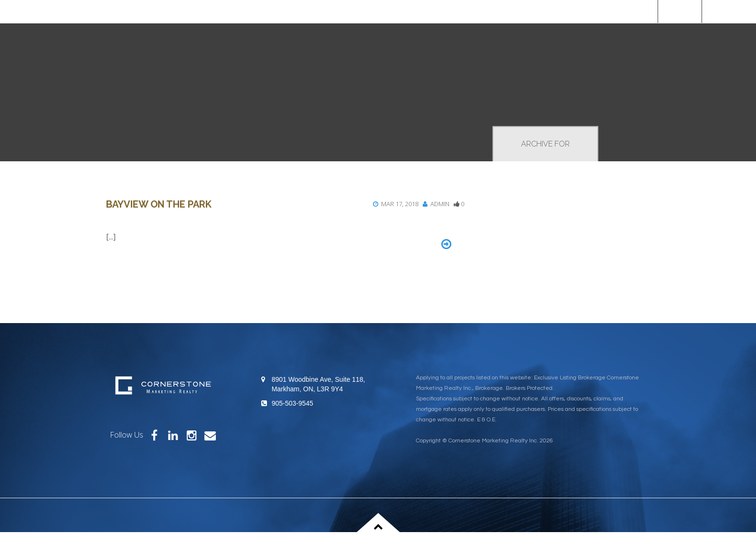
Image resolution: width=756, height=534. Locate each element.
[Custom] (729, 11)
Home (680, 11)
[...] (111, 237)
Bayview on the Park (159, 204)
